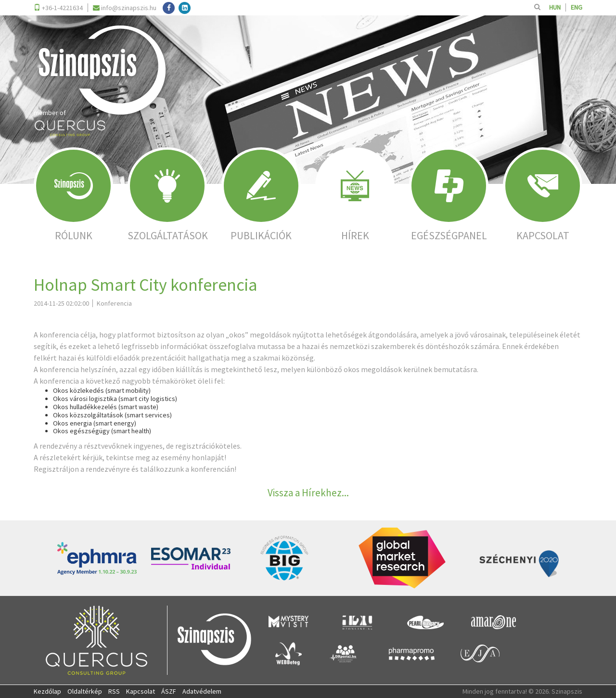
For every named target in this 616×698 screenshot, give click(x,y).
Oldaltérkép (85, 691)
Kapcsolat (141, 691)
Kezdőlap (47, 691)
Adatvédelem (202, 691)
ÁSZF (169, 691)
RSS (114, 691)
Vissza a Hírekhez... (308, 493)
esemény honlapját (192, 457)
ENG (577, 7)
